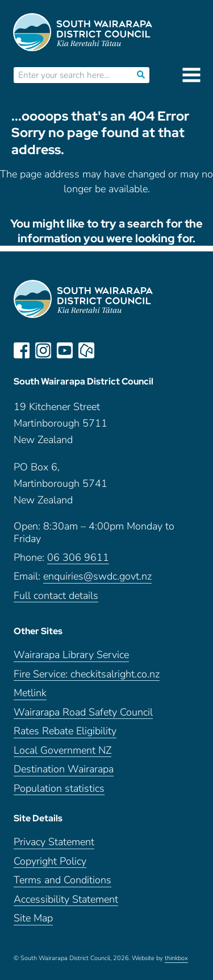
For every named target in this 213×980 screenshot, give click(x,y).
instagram (43, 350)
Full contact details (56, 596)
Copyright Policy (50, 861)
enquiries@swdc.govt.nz (97, 576)
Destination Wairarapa (64, 769)
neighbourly (86, 350)
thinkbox (176, 958)
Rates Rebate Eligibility (65, 731)
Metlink (30, 693)
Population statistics (59, 789)
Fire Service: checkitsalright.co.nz (87, 674)
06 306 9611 (78, 558)
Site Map (33, 918)
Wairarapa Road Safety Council (83, 712)
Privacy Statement (54, 842)
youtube (65, 350)
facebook (22, 350)
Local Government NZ (62, 750)
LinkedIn (108, 350)
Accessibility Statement (66, 900)
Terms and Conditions (62, 880)
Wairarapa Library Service (71, 655)
